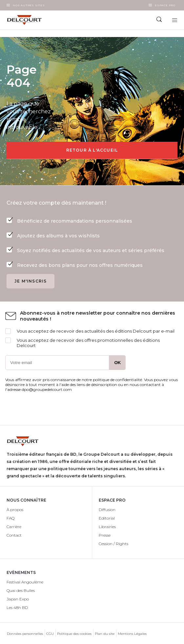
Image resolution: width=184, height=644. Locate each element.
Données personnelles (25, 634)
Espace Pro (165, 5)
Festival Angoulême (25, 582)
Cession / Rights (113, 544)
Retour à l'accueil (92, 150)
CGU (50, 634)
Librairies (107, 527)
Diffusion (107, 510)
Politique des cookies (74, 634)
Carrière (14, 527)
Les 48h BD (17, 607)
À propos (15, 510)
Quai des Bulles (21, 590)
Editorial (107, 518)
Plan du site (105, 634)
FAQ (10, 518)
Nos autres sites (29, 5)
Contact (14, 535)
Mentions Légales (132, 634)
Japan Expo (18, 599)
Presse (105, 535)
